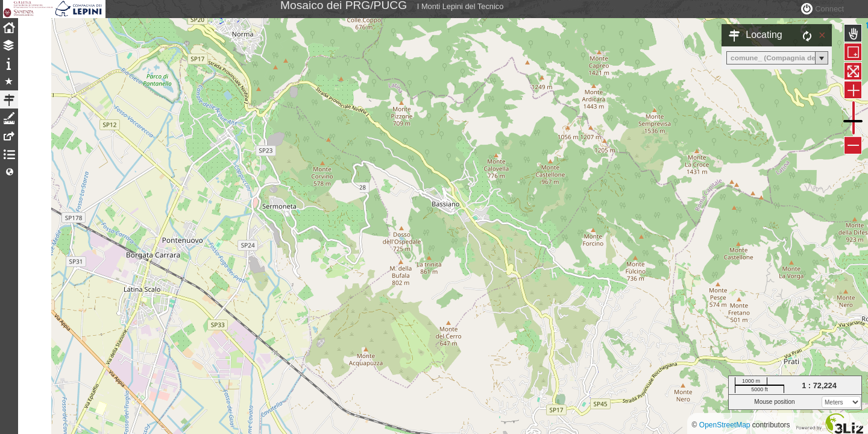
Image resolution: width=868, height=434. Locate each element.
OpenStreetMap (725, 425)
